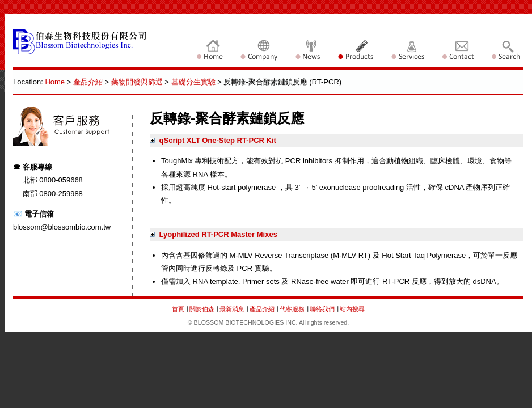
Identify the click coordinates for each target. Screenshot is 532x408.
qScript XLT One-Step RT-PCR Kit (213, 140)
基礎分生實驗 (193, 82)
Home (55, 82)
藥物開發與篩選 (137, 82)
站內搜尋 (352, 309)
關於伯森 (202, 309)
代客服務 (292, 309)
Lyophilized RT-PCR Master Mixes (214, 234)
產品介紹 (88, 82)
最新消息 (233, 309)
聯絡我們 (323, 309)
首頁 (178, 309)
